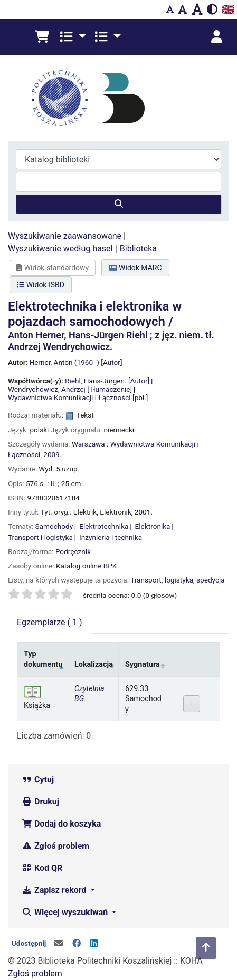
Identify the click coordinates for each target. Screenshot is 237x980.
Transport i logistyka (40, 537)
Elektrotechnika (104, 526)
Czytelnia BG (89, 694)
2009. (52, 454)
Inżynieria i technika (111, 537)
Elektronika (153, 526)
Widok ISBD (41, 285)
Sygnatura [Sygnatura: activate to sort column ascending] (143, 664)
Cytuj (38, 779)
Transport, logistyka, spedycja (178, 580)
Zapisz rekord (55, 890)
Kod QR (42, 868)
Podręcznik (73, 551)
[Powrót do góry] (206, 948)
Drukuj (40, 802)
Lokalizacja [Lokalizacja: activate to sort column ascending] (94, 664)
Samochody (54, 526)
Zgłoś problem (55, 846)
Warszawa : (90, 444)
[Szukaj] (118, 204)
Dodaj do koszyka (61, 824)
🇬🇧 (228, 9)
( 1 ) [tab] (50, 622)
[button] (42, 37)
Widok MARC (135, 268)
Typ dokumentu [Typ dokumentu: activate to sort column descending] (43, 659)
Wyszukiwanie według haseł (60, 249)
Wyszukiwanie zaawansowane (65, 236)
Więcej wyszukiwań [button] (66, 912)
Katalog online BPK (86, 566)
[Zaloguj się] (216, 37)
